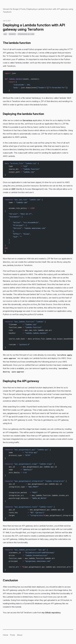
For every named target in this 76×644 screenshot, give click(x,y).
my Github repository (51, 613)
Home (5, 635)
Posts (23, 9)
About (20, 635)
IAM (13, 189)
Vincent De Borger (11, 9)
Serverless (27, 120)
